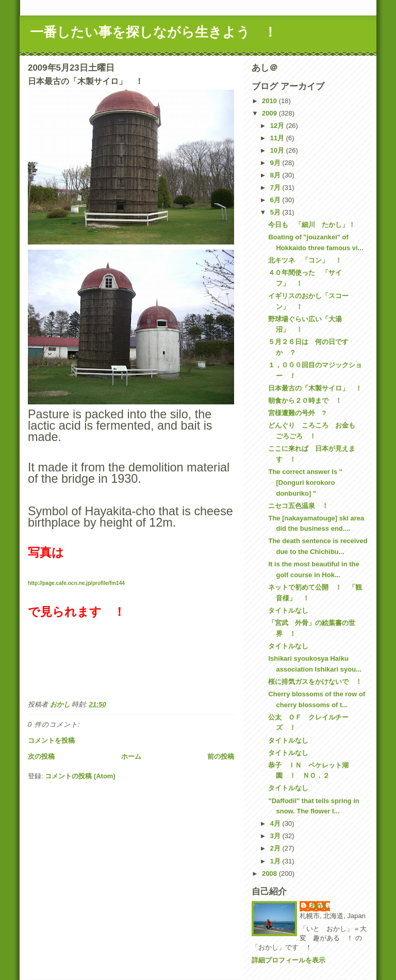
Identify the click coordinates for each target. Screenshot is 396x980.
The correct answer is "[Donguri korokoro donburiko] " (305, 483)
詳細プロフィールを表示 (288, 960)
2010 (270, 101)
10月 (278, 150)
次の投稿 (41, 756)
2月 (276, 848)
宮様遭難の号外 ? (297, 413)
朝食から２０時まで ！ (305, 401)
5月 (276, 212)
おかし (320, 905)
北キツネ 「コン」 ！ (305, 260)
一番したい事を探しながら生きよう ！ (153, 32)
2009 (270, 113)
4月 (276, 823)
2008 (270, 873)
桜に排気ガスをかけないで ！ (315, 682)
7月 (276, 187)
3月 (276, 836)
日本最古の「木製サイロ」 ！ (315, 388)
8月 (276, 175)
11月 (278, 138)
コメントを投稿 (51, 740)
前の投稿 (221, 756)
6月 (276, 200)
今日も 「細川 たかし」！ (312, 225)
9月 (276, 163)
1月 (276, 861)
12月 (278, 126)
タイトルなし (288, 610)
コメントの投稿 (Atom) (80, 776)
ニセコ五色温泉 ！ (298, 506)
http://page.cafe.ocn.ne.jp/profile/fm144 (76, 583)
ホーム (131, 756)
